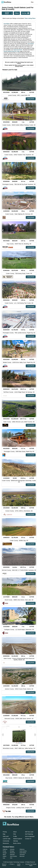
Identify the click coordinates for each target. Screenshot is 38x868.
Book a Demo (17, 843)
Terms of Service (4, 865)
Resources (6, 843)
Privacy (12, 864)
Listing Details (31, 99)
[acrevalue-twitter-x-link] (11, 828)
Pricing (5, 832)
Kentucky (12, 849)
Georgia (5, 853)
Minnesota (12, 853)
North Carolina (13, 856)
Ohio (11, 858)
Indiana (5, 856)
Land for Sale (7, 839)
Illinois (4, 855)
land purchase (18, 50)
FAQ (14, 834)
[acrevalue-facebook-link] (7, 828)
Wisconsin (22, 856)
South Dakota (23, 853)
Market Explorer (18, 839)
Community (6, 841)
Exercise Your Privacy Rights (31, 865)
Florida (4, 851)
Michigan (12, 851)
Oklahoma (22, 849)
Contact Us (28, 839)
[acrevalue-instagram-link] (14, 828)
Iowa (4, 858)
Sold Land (6, 836)
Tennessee (22, 855)
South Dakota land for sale (12, 51)
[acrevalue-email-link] (4, 828)
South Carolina (23, 851)
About (15, 832)
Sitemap (16, 841)
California (5, 849)
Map (32, 2)
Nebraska (12, 855)
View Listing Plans (30, 18)
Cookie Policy (19, 865)
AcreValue (7, 24)
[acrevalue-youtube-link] (18, 828)
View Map (25, 13)
